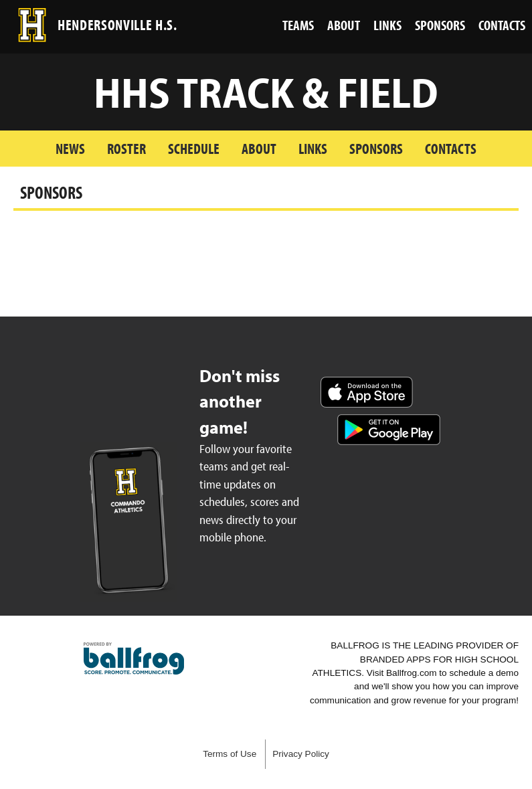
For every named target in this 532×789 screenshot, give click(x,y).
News (70, 148)
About (259, 148)
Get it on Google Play (389, 430)
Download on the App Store (367, 392)
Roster (126, 148)
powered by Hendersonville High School (134, 659)
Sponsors (376, 148)
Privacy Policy (301, 754)
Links (313, 148)
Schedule (194, 148)
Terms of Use (230, 754)
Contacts (451, 148)
